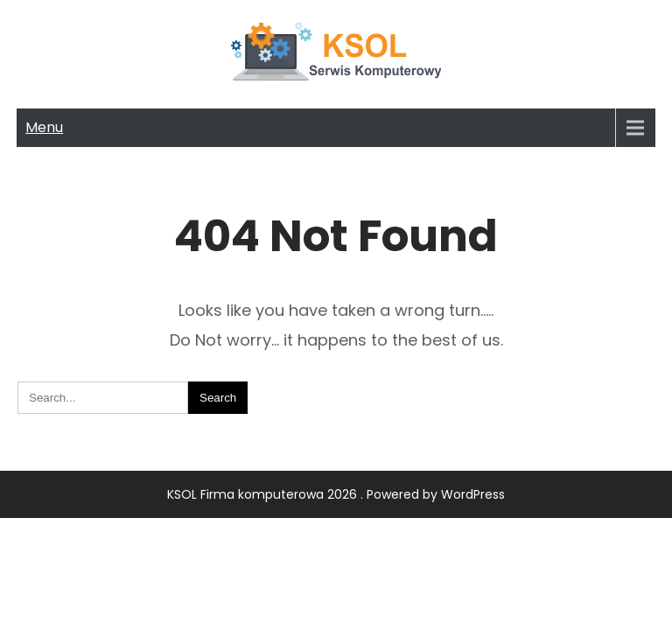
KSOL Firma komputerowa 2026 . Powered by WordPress (336, 494)
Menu (44, 127)
